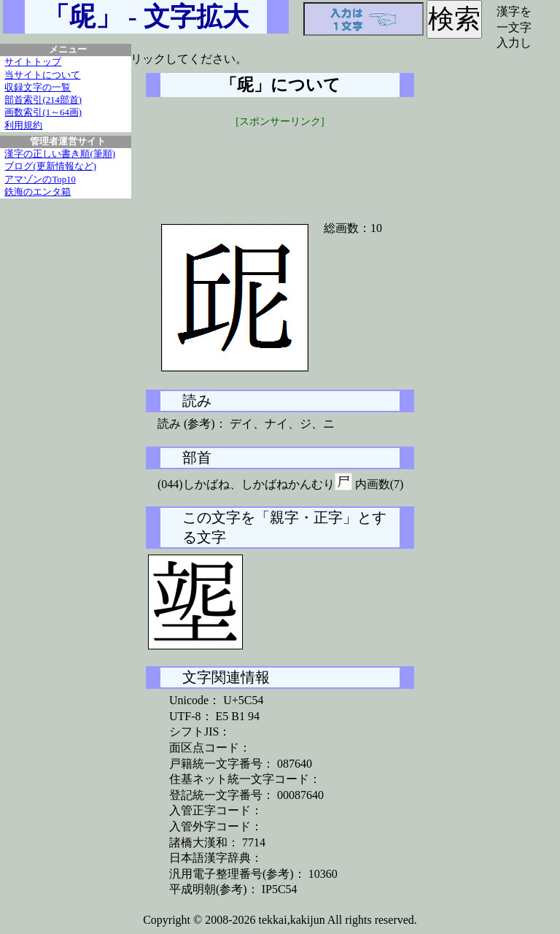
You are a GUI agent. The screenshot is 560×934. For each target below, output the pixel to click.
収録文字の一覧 (38, 88)
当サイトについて (42, 75)
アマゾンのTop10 (40, 180)
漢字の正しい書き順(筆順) (60, 154)
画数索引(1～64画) (43, 112)
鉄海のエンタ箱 (38, 192)
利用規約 (23, 126)
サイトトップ (33, 62)
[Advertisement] (280, 166)
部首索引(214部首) (43, 100)
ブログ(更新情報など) (50, 166)
